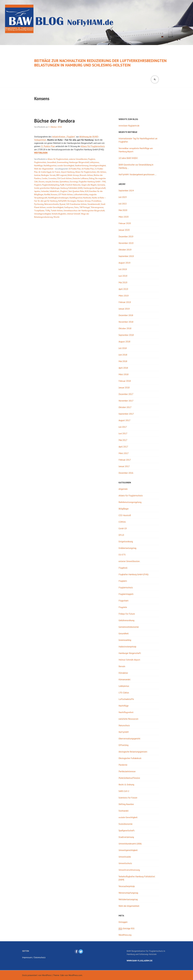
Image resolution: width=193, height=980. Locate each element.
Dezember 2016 (126, 473)
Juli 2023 (123, 197)
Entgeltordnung (126, 541)
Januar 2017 (124, 466)
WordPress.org (125, 935)
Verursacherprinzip (127, 886)
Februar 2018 (125, 381)
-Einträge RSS (127, 928)
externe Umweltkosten (78, 159)
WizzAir (56, 217)
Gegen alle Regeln (89, 185)
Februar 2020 (125, 223)
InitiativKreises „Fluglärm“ (64, 137)
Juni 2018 (123, 355)
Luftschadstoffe (126, 699)
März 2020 (124, 217)
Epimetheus (64, 182)
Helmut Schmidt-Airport (129, 660)
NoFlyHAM (62, 201)
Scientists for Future (128, 798)
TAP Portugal (85, 207)
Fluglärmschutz (40, 162)
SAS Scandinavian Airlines (76, 204)
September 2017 (126, 414)
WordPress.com (75, 975)
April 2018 (123, 368)
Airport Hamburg (68, 172)
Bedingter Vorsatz (48, 175)
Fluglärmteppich (126, 594)
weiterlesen (41, 153)
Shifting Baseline (126, 804)
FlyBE (62, 185)
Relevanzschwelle (52, 204)
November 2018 (126, 322)
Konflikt (47, 194)
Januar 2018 (124, 387)
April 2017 (123, 447)
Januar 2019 (124, 309)
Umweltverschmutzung (129, 870)
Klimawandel (125, 679)
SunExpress (69, 207)
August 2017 (124, 420)
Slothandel (124, 811)
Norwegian (72, 201)
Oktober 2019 (125, 250)
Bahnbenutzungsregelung (130, 502)
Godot (37, 188)
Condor (45, 178)
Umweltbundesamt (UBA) (130, 844)
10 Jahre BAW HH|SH (128, 158)
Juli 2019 (123, 269)
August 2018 (124, 341)
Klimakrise (123, 673)
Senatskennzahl (94, 204)
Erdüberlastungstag (127, 548)
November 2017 (126, 401)
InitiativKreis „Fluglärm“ (59, 191)
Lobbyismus (94, 162)
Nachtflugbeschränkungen (58, 198)
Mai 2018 (123, 361)
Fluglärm (92, 159)
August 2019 (124, 263)
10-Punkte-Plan (75, 169)
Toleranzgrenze (97, 207)
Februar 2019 (125, 302)
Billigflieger (124, 509)
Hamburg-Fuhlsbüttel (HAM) (71, 188)
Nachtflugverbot (50, 166)
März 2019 (124, 296)
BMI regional (62, 175)
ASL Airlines (101, 172)
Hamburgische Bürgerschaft (94, 188)
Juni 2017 (123, 433)
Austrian (37, 175)
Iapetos (37, 191)
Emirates (56, 182)
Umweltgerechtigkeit (97, 166)
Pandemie (123, 765)
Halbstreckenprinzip (127, 647)
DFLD (121, 535)
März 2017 (124, 453)
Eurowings (74, 182)
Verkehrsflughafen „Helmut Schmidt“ (66, 214)
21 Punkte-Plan (48, 146)
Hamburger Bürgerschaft (79, 162)
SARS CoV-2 (124, 791)
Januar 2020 (124, 230)
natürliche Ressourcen (128, 719)
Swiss (76, 207)
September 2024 (126, 190)
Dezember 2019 (126, 236)
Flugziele (123, 607)
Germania (101, 185)
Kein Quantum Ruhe (76, 191)
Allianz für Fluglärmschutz (93, 146)
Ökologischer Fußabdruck (130, 758)
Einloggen (123, 922)
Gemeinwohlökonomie (129, 627)
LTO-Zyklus (124, 693)
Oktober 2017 (125, 407)
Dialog (92, 178)
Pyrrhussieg (39, 204)
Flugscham (124, 601)
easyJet (48, 182)
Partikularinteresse (127, 771)
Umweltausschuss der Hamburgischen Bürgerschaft (84, 211)
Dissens (42, 182)
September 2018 (126, 335)
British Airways (73, 175)
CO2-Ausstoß (125, 515)
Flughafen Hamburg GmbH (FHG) (133, 574)
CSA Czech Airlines (64, 178)
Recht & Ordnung (126, 784)
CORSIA (122, 522)
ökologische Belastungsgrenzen (133, 752)
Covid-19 (123, 528)
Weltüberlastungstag (128, 899)
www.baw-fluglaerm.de (129, 126)
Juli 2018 (123, 348)
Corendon (52, 178)
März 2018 (124, 374)
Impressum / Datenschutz (34, 957)
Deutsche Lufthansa (80, 178)
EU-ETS (122, 555)
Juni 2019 (123, 276)
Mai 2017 (123, 440)
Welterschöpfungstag (128, 893)
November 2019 (126, 243)
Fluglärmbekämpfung (51, 185)
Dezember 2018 (126, 315)
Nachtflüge (38, 166)
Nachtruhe (87, 198)
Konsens (54, 194)
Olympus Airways (84, 201)
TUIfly (48, 211)
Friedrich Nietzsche (73, 185)
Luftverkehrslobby (81, 194)
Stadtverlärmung (82, 166)
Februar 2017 (125, 460)
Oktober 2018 (125, 328)
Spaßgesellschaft (127, 830)
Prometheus (96, 201)
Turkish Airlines (57, 211)
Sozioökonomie (126, 824)
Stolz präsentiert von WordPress (37, 975)
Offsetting (124, 745)
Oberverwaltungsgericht (129, 738)
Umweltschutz (125, 863)
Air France (56, 172)
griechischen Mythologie (50, 188)
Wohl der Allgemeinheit (44, 169)
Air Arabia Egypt (45, 172)
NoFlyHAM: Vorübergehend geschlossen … (138, 174)
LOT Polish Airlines (66, 194)
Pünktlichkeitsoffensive (129, 778)
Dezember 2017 (126, 394)
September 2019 (126, 256)
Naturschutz (124, 725)
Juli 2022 (123, 204)
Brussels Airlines (86, 175)
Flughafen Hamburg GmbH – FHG (92, 182)
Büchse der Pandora (54, 121)
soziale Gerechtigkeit (66, 166)
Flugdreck (123, 568)
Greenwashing (63, 162)
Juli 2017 (123, 427)
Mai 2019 (123, 282)
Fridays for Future (127, 614)
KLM (87, 191)
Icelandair (45, 191)
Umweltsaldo (125, 857)
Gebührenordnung (126, 620)
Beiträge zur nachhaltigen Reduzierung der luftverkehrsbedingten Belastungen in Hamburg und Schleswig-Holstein (100, 63)
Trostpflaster (39, 211)
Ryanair (63, 204)
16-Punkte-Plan (88, 169)
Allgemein (123, 489)
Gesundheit (52, 162)
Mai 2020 (123, 210)
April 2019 (123, 289)
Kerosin (122, 666)
